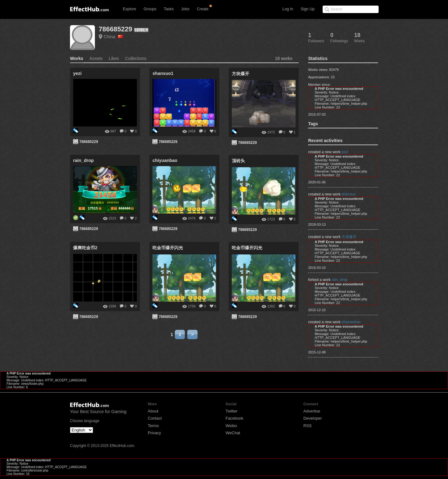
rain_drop (340, 280)
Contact (155, 418)
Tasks (169, 9)
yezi (345, 152)
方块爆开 (349, 237)
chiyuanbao (351, 322)
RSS (308, 426)
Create (203, 9)
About (153, 411)
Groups (150, 9)
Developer (313, 418)
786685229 (115, 29)
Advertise (312, 411)
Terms (153, 426)
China (113, 37)
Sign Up (308, 9)
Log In (288, 9)
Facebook (234, 418)
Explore (129, 9)
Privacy (154, 433)
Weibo (231, 426)
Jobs (185, 9)
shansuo (349, 194)
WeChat (233, 433)
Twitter (231, 411)
